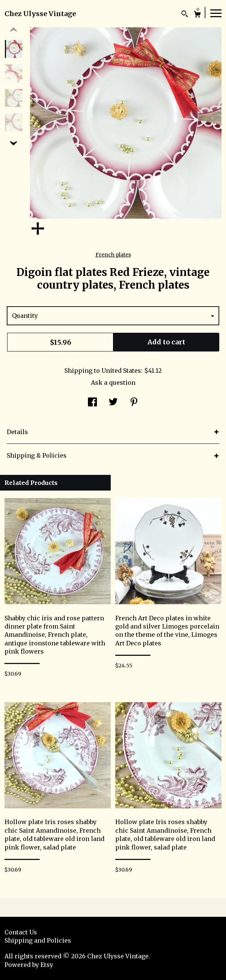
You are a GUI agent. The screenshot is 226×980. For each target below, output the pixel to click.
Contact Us (21, 932)
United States (121, 371)
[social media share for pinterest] (134, 403)
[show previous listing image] (13, 30)
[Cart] (197, 15)
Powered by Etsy (29, 965)
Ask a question (113, 383)
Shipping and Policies (38, 940)
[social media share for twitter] (113, 403)
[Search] (185, 15)
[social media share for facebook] (92, 403)
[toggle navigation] (216, 13)
